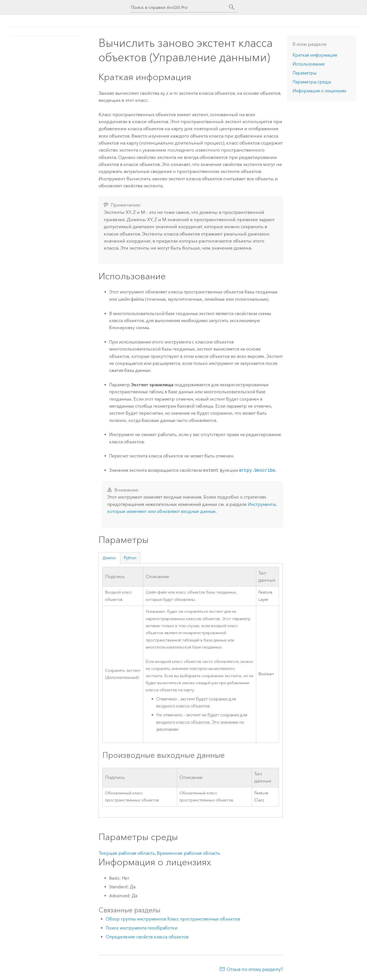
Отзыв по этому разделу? (255, 969)
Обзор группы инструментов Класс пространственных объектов (173, 919)
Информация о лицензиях (319, 91)
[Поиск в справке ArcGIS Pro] (178, 7)
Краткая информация (315, 55)
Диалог (109, 558)
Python (130, 558)
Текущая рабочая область (127, 853)
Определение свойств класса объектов (147, 937)
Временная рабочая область (189, 853)
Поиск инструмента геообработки (142, 928)
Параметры (304, 73)
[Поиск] (232, 7)
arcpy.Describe (257, 470)
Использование (309, 64)
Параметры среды (312, 82)
